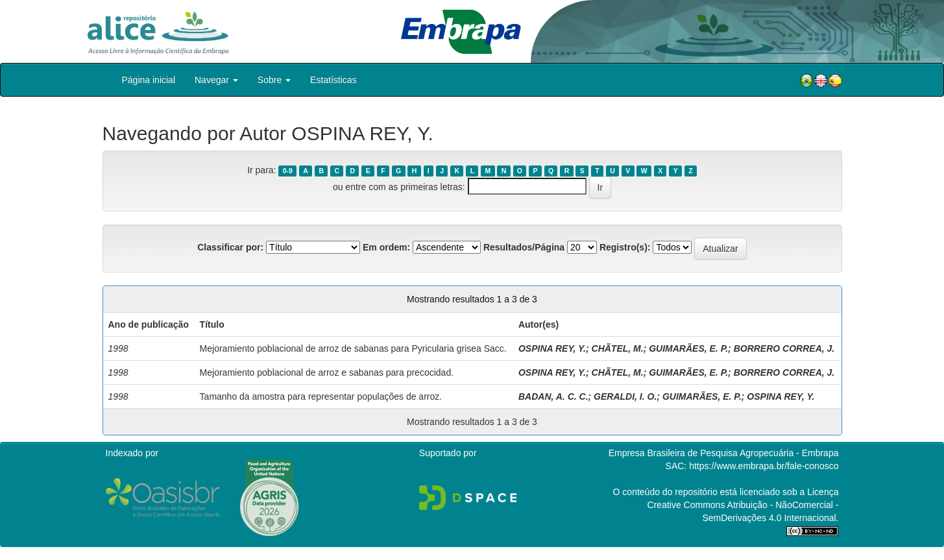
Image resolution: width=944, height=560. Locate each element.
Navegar (216, 80)
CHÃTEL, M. (618, 348)
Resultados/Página (524, 247)
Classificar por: (230, 247)
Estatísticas (333, 80)
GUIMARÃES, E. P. (688, 348)
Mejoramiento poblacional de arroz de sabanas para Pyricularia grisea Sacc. (353, 348)
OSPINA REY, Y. (552, 348)
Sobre (274, 80)
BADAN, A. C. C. (553, 396)
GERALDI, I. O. (625, 396)
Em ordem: (386, 247)
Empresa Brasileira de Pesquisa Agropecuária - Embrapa (724, 453)
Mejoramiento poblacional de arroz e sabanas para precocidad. (327, 372)
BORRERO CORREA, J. (784, 348)
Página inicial (149, 80)
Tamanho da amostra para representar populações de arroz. (321, 396)
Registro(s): (625, 247)
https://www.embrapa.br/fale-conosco (764, 466)
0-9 (288, 171)
